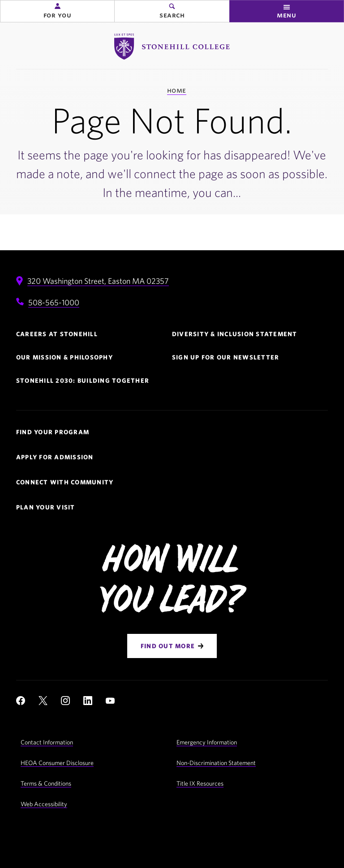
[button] (57, 11)
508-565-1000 (54, 302)
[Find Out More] (172, 646)
